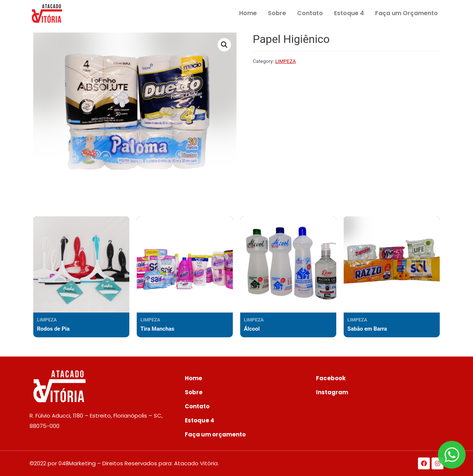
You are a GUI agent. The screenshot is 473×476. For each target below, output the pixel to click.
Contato (310, 13)
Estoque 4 (349, 13)
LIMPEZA (286, 61)
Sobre (277, 13)
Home (248, 13)
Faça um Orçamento (406, 13)
